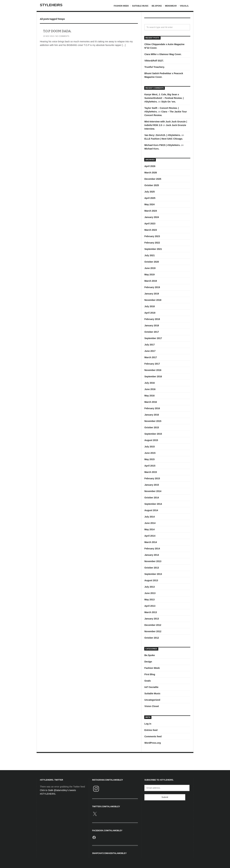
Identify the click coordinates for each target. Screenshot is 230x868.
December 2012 (153, 625)
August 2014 (151, 510)
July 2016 (150, 383)
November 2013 (153, 561)
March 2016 (151, 402)
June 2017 (150, 351)
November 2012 (153, 631)
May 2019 (149, 275)
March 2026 (151, 173)
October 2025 (152, 185)
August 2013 (151, 580)
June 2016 (150, 389)
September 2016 (153, 376)
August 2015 (151, 440)
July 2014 (150, 517)
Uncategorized (152, 700)
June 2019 (150, 268)
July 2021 (150, 255)
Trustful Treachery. (155, 67)
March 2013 (151, 612)
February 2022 (152, 243)
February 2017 (152, 364)
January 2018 (152, 325)
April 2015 (150, 466)
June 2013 (150, 593)
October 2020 (152, 262)
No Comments (62, 36)
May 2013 (149, 600)
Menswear (171, 6)
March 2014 (151, 542)
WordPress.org (153, 743)
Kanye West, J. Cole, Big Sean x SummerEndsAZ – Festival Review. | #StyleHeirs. (164, 98)
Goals (148, 681)
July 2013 (150, 587)
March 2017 (151, 357)
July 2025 (150, 192)
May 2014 (149, 529)
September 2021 (153, 249)
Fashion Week (121, 6)
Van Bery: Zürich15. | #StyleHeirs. (163, 135)
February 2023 (152, 236)
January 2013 (152, 619)
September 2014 (153, 504)
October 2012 (152, 638)
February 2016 (152, 408)
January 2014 (152, 555)
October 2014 (152, 498)
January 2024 (152, 217)
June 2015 (150, 453)
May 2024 (149, 204)
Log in (148, 724)
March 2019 (151, 281)
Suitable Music (140, 6)
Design (148, 662)
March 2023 (151, 230)
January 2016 (152, 415)
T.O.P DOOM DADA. (57, 31)
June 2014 (150, 523)
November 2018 (153, 300)
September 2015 (153, 434)
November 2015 (153, 421)
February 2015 (152, 478)
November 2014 (153, 491)
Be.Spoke (157, 6)
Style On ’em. (169, 102)
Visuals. (184, 6)
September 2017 (153, 338)
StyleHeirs (51, 5)
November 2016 (153, 370)
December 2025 (153, 179)
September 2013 (153, 574)
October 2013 (152, 568)
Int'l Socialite (151, 687)
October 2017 (152, 332)
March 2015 (151, 472)
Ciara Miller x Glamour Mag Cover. (163, 54)
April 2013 (150, 606)
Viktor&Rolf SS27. (154, 61)
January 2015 (152, 485)
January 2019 (152, 294)
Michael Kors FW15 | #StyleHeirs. (162, 145)
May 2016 (149, 396)
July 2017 (150, 345)
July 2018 (150, 306)
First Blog (150, 674)
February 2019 (152, 287)
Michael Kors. (152, 149)
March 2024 (151, 211)
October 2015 (152, 427)
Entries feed (151, 730)
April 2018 (150, 313)
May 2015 (149, 459)
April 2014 (150, 536)
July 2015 (150, 447)
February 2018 (152, 319)
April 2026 (150, 166)
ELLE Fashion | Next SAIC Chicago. (164, 139)
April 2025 (150, 198)
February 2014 (152, 549)
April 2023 (150, 224)
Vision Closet (152, 706)
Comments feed (153, 736)
